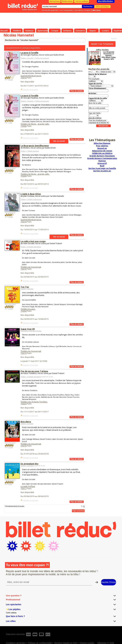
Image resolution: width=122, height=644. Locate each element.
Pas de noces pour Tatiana (34, 371)
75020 (24, 404)
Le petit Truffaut (28, 486)
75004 (24, 311)
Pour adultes (102, 146)
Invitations (55, 1)
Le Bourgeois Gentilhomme (35, 146)
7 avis (10, 123)
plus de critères (95, 118)
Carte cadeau (82, 1)
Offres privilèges (102, 6)
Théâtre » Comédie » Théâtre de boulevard (35, 58)
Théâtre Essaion (28, 309)
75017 (24, 488)
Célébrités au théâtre (102, 153)
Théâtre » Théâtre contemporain (31, 199)
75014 (24, 78)
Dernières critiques (83, 10)
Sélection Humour (102, 143)
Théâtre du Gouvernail (31, 267)
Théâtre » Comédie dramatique (31, 247)
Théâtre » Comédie (27, 289)
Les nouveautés (66, 10)
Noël (102, 166)
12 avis (11, 447)
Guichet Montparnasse (31, 76)
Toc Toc (25, 287)
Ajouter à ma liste (30, 90)
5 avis (10, 484)
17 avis (11, 309)
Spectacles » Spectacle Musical (31, 331)
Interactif (102, 163)
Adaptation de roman (102, 151)
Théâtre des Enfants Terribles (34, 402)
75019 (24, 269)
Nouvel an (102, 148)
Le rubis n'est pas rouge (33, 241)
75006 (24, 126)
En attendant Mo (29, 464)
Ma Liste (97, 10)
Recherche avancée (50, 10)
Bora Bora (26, 422)
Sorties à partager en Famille (102, 168)
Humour (102, 161)
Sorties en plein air (102, 171)
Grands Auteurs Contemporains (102, 158)
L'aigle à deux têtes (31, 194)
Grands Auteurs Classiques (102, 156)
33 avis (11, 217)
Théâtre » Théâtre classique (30, 151)
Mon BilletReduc (106, 1)
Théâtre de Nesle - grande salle (35, 124)
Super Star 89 (28, 329)
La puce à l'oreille (29, 53)
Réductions (67, 1)
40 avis (11, 80)
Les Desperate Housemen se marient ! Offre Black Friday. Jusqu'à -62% (109, 55)
